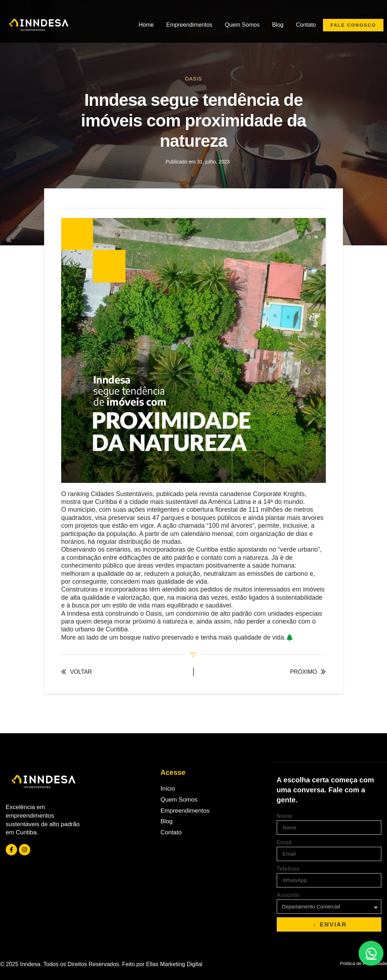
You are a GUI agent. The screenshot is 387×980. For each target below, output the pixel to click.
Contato (306, 25)
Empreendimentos (189, 25)
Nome (285, 816)
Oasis (193, 79)
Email (284, 842)
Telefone (288, 869)
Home (146, 25)
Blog (278, 25)
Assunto (288, 895)
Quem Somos (242, 25)
